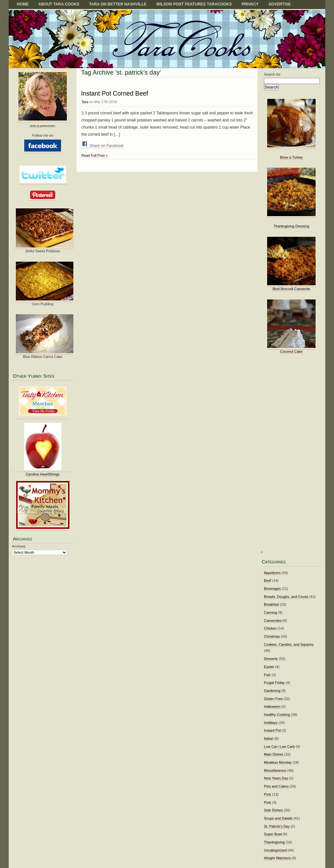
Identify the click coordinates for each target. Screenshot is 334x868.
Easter (269, 667)
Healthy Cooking (277, 715)
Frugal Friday (274, 683)
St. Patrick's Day (277, 826)
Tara (85, 102)
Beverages (272, 589)
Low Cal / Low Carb (279, 747)
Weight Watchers (277, 858)
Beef (268, 580)
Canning (271, 612)
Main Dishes (274, 754)
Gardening (272, 691)
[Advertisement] (289, 456)
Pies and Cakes (276, 786)
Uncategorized (275, 850)
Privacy (250, 4)
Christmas (272, 636)
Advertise (280, 4)
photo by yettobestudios (42, 126)
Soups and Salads (278, 818)
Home (23, 4)
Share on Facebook (106, 146)
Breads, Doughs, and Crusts (286, 597)
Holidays (271, 723)
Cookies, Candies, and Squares (289, 644)
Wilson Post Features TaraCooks (194, 4)
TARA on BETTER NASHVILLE (118, 4)
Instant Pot (272, 730)
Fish (267, 675)
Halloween (272, 706)
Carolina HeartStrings (43, 474)
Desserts (271, 659)
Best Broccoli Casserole (291, 289)
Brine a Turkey (292, 157)
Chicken (270, 628)
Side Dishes (273, 810)
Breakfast (271, 604)
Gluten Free (273, 699)
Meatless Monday (278, 762)
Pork (268, 794)
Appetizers (272, 573)
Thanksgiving (274, 842)
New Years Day (276, 778)
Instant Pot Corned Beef (115, 93)
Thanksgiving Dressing (292, 226)
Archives (19, 546)
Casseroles (273, 621)
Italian (269, 738)
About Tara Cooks (59, 4)
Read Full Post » (94, 155)
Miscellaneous (275, 770)
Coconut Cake (291, 351)
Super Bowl (273, 834)
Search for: (273, 74)
